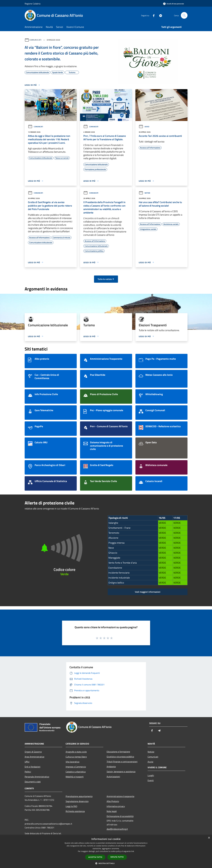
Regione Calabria (33, 4)
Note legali (112, 811)
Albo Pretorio (113, 801)
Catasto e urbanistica (76, 772)
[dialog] (106, 851)
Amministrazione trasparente (120, 796)
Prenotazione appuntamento (79, 796)
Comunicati (36, 40)
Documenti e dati (33, 782)
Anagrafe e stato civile (76, 752)
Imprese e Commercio (76, 767)
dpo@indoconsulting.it (117, 829)
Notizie (144, 193)
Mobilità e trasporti (75, 777)
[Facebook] (153, 15)
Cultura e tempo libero (76, 757)
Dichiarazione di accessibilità (120, 816)
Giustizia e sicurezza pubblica (120, 757)
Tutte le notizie (106, 279)
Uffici (27, 762)
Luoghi (151, 775)
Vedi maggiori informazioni (148, 592)
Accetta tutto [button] (95, 857)
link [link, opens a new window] (133, 851)
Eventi (151, 780)
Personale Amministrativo (37, 777)
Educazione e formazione (118, 752)
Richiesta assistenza (75, 811)
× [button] (209, 838)
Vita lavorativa (72, 762)
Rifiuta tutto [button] (117, 857)
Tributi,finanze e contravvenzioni (122, 762)
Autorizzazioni (113, 776)
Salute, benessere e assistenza (121, 772)
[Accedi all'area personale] (174, 4)
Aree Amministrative (34, 757)
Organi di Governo (33, 752)
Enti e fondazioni (33, 767)
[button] (106, 863)
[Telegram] (160, 15)
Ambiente (111, 767)
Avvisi (144, 127)
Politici (28, 772)
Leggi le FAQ (71, 806)
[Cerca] (184, 15)
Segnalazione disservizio (77, 801)
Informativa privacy (116, 806)
